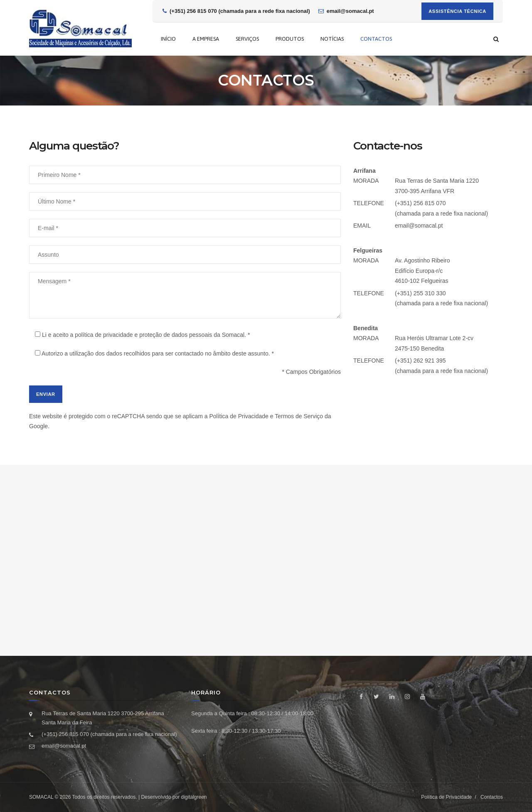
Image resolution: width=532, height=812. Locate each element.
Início (168, 39)
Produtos (290, 39)
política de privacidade (104, 335)
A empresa (206, 39)
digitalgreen (194, 797)
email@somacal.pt (419, 226)
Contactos (376, 39)
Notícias (332, 39)
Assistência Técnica (457, 11)
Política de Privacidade (239, 416)
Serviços (247, 39)
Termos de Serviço (299, 416)
